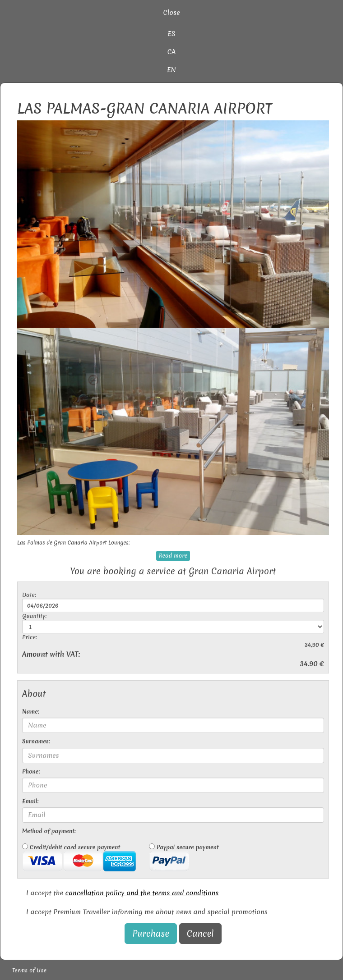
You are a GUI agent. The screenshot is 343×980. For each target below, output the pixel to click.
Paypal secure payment (184, 857)
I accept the (122, 893)
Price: (30, 637)
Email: (30, 801)
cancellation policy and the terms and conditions (142, 893)
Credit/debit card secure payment (79, 857)
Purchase (151, 934)
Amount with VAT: (51, 654)
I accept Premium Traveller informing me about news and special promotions (147, 912)
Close (171, 13)
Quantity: (34, 616)
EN (171, 70)
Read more (173, 556)
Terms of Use (29, 970)
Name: (31, 712)
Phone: (31, 772)
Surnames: (36, 741)
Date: (29, 595)
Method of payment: (49, 831)
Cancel (200, 934)
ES (171, 34)
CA (172, 52)
